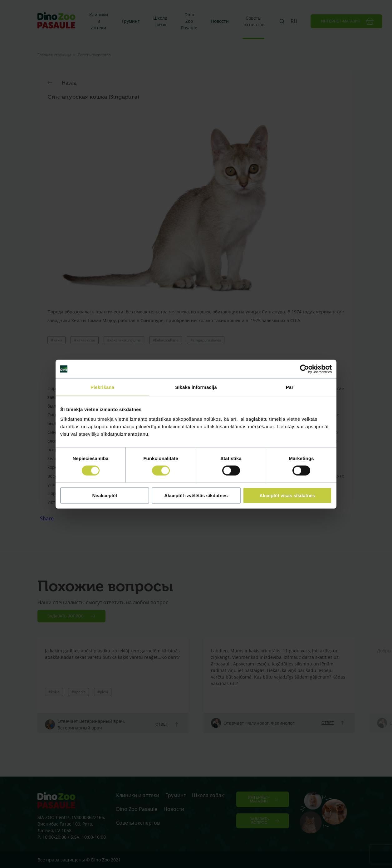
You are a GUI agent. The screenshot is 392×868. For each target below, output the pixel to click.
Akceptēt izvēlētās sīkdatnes (196, 495)
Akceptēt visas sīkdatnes (287, 495)
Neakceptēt (105, 495)
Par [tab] (290, 387)
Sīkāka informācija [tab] (196, 387)
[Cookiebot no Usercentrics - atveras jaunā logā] (304, 369)
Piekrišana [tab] (102, 387)
